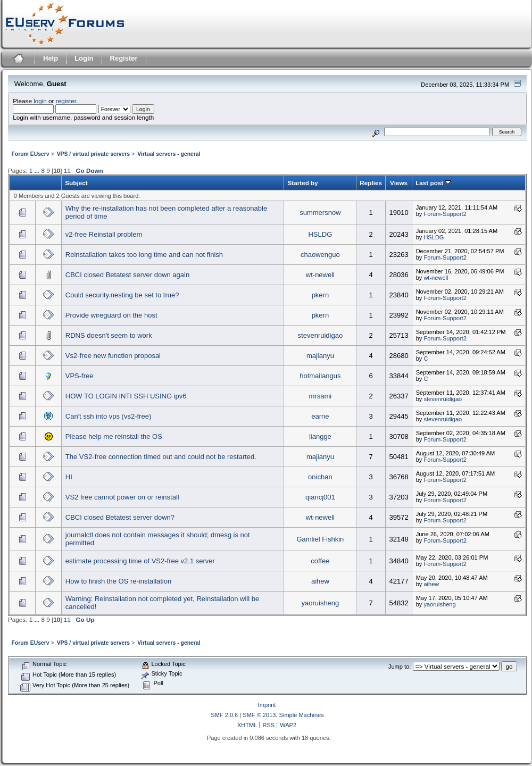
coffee (320, 561)
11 (67, 170)
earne (320, 416)
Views (399, 183)
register (66, 101)
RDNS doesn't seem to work (109, 335)
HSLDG (320, 234)
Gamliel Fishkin (320, 539)
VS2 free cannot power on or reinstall (122, 497)
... (38, 170)
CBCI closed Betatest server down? (120, 517)
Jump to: (400, 667)
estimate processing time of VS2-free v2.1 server (140, 561)
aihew (320, 581)
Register (124, 58)
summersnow (320, 213)
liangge (320, 436)
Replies (371, 183)
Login (84, 58)
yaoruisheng (320, 603)
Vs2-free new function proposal (113, 356)
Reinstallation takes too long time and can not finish (144, 255)
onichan (320, 477)
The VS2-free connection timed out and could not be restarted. (161, 457)
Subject (76, 183)
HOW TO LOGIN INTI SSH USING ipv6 (126, 396)
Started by (302, 183)
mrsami (321, 396)
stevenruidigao (321, 335)
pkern (321, 295)
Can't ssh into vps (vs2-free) (108, 416)
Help (51, 58)
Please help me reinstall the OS (114, 436)
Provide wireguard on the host (111, 315)
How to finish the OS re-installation (118, 581)
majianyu (320, 356)
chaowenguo (320, 255)
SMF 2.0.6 (224, 715)
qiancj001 (320, 497)
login (40, 101)
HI (69, 477)
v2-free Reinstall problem (104, 234)
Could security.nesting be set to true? (122, 295)
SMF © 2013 (259, 715)
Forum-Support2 (445, 214)
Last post (433, 183)
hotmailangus (320, 376)
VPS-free (80, 376)
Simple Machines (302, 715)
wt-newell (320, 275)
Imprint (267, 705)
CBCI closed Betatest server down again (127, 275)
